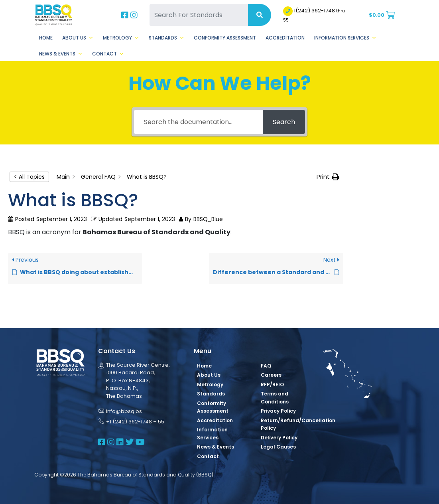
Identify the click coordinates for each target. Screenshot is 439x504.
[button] (328, 177)
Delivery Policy (279, 438)
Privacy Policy (278, 411)
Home (46, 38)
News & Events (61, 54)
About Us (78, 38)
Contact (108, 54)
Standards (166, 38)
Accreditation (285, 38)
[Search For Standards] (199, 15)
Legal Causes (278, 447)
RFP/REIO (272, 384)
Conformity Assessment (225, 38)
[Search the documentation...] (198, 122)
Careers (271, 375)
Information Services (345, 38)
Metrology (121, 38)
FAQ (266, 366)
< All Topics (29, 177)
